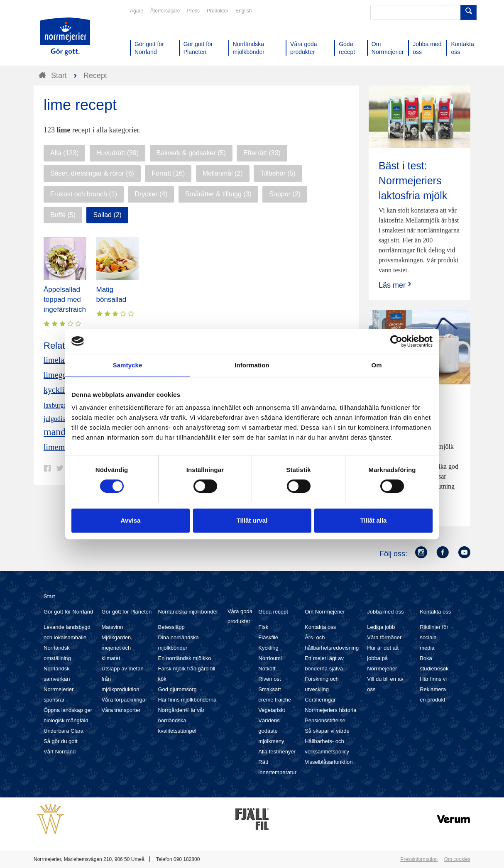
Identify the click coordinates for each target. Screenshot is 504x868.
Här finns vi (433, 679)
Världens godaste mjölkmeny (271, 731)
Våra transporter (121, 710)
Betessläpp (171, 627)
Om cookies (457, 859)
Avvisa (131, 520)
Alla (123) (64, 153)
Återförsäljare (165, 11)
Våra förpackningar (125, 700)
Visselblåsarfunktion (329, 762)
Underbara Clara (64, 731)
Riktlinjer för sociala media (434, 637)
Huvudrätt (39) (117, 153)
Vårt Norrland (60, 752)
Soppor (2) (285, 194)
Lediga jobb (381, 627)
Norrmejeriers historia (330, 710)
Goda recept (273, 612)
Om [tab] (376, 365)
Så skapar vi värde (327, 731)
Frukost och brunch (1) (84, 194)
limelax (56, 360)
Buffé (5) (63, 215)
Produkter (218, 11)
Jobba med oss (385, 612)
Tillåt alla (374, 520)
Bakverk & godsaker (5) (191, 153)
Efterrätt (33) (262, 153)
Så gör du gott (61, 741)
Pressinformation (419, 859)
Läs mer (396, 285)
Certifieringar (320, 700)
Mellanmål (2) (223, 173)
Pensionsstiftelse (325, 720)
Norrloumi (270, 658)
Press (193, 11)
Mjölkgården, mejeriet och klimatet (117, 648)
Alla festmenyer (277, 752)
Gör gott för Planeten (127, 612)
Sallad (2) (107, 215)
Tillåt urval (252, 520)
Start (49, 596)
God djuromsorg (177, 689)
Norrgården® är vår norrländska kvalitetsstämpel (181, 720)
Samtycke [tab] (128, 365)
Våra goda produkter (240, 616)
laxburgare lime (65, 405)
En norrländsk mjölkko (184, 658)
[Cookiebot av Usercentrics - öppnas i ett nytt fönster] (396, 341)
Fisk (263, 627)
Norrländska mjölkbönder (188, 612)
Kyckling (268, 648)
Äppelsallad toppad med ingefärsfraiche (67, 300)
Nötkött (267, 669)
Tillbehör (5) (278, 173)
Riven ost (269, 679)
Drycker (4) (151, 194)
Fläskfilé (268, 637)
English (243, 11)
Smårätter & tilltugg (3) (218, 194)
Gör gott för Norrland (68, 612)
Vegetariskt (272, 710)
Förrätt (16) (168, 173)
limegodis (60, 375)
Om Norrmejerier (325, 612)
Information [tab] (252, 365)
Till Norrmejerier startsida (65, 37)
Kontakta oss (320, 627)
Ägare (137, 11)
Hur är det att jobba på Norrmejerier (383, 658)
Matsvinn (113, 627)
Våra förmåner (384, 637)
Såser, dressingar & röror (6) (92, 173)
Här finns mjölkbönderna (187, 700)
